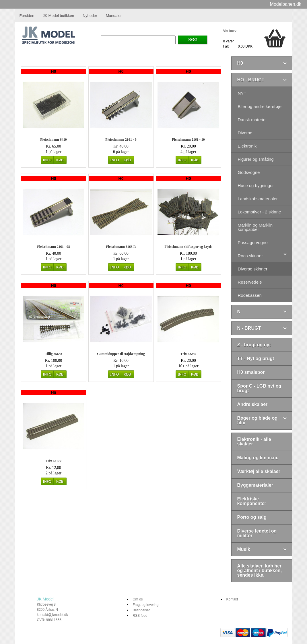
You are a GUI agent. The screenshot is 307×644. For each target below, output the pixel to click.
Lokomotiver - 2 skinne (260, 212)
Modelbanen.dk (286, 4)
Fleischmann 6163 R (121, 247)
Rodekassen (250, 295)
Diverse (245, 133)
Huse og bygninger (256, 185)
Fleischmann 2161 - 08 (53, 247)
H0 (240, 63)
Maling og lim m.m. (258, 458)
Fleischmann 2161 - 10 (188, 140)
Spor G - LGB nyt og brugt (259, 388)
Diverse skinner (253, 269)
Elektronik (247, 146)
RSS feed (140, 616)
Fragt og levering (145, 605)
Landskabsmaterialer (258, 199)
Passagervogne (253, 243)
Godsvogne (249, 172)
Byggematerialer (255, 485)
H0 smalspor (251, 372)
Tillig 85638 (53, 354)
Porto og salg (252, 517)
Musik (244, 549)
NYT (242, 93)
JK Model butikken (58, 16)
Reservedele (250, 282)
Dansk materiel (252, 120)
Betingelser (141, 610)
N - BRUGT (249, 328)
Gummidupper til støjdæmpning (121, 354)
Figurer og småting (256, 159)
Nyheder (90, 16)
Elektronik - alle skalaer (254, 442)
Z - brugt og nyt (254, 345)
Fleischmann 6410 (53, 140)
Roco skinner (250, 256)
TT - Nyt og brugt (256, 359)
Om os (138, 599)
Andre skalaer (252, 404)
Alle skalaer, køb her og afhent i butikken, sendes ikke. (260, 571)
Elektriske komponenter (252, 501)
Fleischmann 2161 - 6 (121, 140)
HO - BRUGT (251, 80)
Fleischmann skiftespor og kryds (188, 247)
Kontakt (232, 599)
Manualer (114, 16)
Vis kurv (230, 31)
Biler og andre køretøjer (261, 106)
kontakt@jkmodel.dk (53, 615)
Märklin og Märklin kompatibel (255, 227)
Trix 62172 (54, 461)
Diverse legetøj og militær (257, 533)
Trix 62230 (188, 354)
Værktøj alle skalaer (259, 471)
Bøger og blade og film (257, 420)
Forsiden (27, 16)
